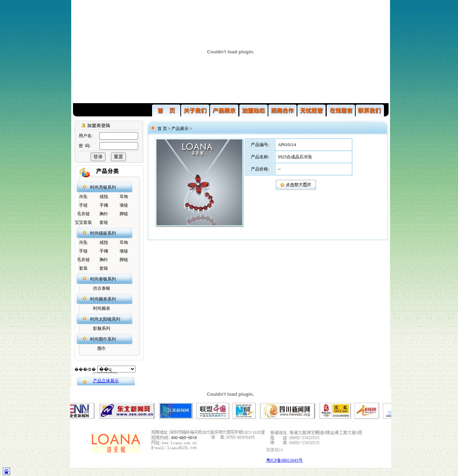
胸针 (104, 214)
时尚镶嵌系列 (103, 233)
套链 (104, 222)
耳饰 (124, 197)
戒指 (104, 197)
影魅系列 (102, 328)
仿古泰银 (102, 288)
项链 (124, 205)
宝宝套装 (83, 222)
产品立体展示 (106, 381)
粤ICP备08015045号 (285, 460)
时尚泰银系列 (103, 279)
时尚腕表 (102, 308)
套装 (83, 268)
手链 (83, 205)
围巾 (102, 348)
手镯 (104, 205)
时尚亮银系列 (103, 187)
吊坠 (83, 197)
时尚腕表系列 (103, 299)
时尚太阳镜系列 (105, 319)
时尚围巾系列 (103, 339)
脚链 (124, 214)
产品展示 (180, 129)
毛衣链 (83, 214)
